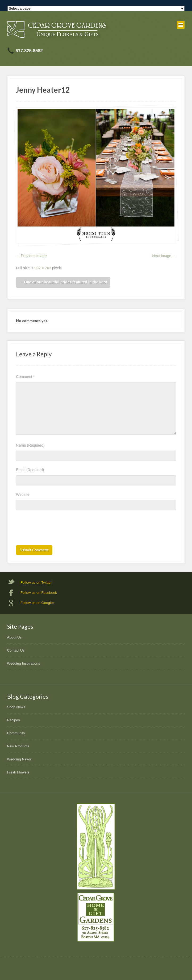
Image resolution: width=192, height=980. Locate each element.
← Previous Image (31, 256)
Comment (25, 377)
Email (30, 470)
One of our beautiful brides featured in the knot (63, 282)
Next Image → (164, 256)
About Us (14, 637)
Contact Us (16, 650)
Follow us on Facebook (39, 593)
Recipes (14, 720)
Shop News (16, 707)
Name (30, 445)
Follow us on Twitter (36, 582)
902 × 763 (43, 268)
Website (23, 495)
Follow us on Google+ (38, 603)
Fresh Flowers (18, 772)
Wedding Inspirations (24, 663)
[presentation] (56, 529)
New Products (18, 746)
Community (16, 733)
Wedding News (19, 759)
